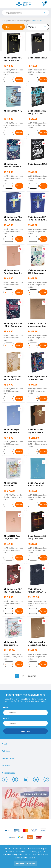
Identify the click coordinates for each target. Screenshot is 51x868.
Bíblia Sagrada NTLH (38, 58)
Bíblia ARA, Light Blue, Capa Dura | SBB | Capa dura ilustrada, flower (12, 431)
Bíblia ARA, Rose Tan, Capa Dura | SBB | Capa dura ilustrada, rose (12, 272)
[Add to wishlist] (20, 37)
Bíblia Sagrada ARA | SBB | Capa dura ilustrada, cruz (13, 218)
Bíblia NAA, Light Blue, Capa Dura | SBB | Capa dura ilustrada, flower (36, 484)
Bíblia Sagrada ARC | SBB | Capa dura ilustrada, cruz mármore (38, 537)
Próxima (32, 676)
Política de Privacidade (25, 857)
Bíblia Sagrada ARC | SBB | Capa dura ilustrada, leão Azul (38, 112)
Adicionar (19, 80)
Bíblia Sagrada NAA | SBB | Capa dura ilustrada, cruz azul (37, 218)
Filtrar (13, 27)
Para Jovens (37, 21)
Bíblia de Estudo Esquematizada (35, 431)
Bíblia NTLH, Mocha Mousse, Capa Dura (37, 325)
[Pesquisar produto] (45, 14)
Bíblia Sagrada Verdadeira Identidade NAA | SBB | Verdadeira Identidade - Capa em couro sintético (13, 484)
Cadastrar (26, 731)
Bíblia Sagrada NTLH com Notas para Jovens (38, 378)
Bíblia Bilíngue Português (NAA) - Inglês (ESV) (36, 591)
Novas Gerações (23, 21)
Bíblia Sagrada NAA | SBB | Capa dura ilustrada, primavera (13, 325)
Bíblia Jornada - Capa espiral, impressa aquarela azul (13, 644)
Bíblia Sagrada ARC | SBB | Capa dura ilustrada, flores (13, 591)
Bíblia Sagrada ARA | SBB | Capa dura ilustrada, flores (38, 272)
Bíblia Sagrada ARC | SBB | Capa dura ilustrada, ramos (13, 378)
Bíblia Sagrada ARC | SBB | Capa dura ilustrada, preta (13, 59)
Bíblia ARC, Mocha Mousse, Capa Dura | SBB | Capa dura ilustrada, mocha (37, 644)
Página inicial (10, 21)
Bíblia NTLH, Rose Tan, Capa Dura (12, 537)
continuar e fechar (26, 863)
